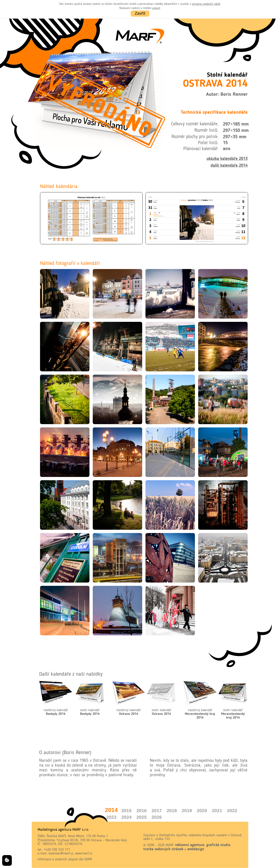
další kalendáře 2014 (229, 166)
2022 (232, 810)
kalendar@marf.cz (61, 854)
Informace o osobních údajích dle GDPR (65, 859)
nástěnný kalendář (56, 712)
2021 (217, 810)
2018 (172, 810)
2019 (187, 810)
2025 (142, 817)
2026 (157, 817)
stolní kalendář (90, 712)
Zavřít (140, 13)
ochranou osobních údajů (206, 4)
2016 (142, 810)
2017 (157, 810)
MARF (170, 845)
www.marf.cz (84, 854)
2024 (127, 817)
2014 (111, 810)
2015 (127, 810)
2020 (202, 810)
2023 (111, 817)
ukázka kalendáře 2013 (227, 159)
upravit (156, 8)
